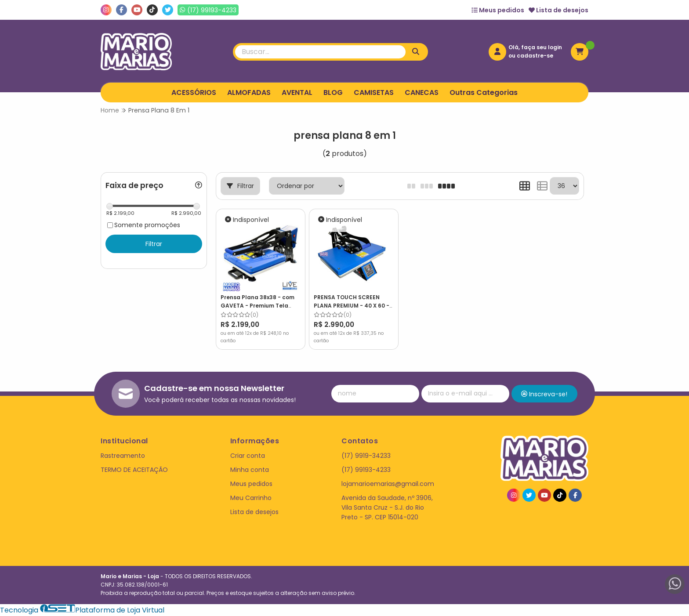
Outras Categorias (484, 92)
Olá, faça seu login (535, 47)
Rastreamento (123, 456)
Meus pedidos (498, 10)
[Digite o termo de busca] (320, 52)
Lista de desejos (558, 10)
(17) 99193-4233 (366, 470)
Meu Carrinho (251, 498)
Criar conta (248, 456)
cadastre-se (535, 56)
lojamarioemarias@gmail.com (388, 484)
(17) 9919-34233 (366, 456)
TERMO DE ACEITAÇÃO (134, 470)
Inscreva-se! (544, 394)
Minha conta (250, 470)
